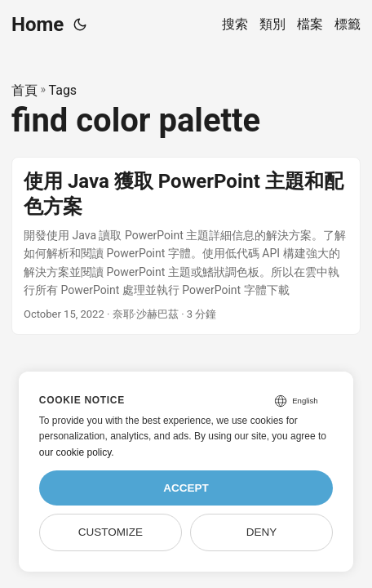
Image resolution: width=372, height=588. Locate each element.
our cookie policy (75, 452)
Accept (186, 488)
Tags (63, 90)
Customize (111, 532)
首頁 (24, 90)
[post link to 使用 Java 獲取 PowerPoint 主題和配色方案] (186, 246)
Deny (262, 532)
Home (38, 24)
